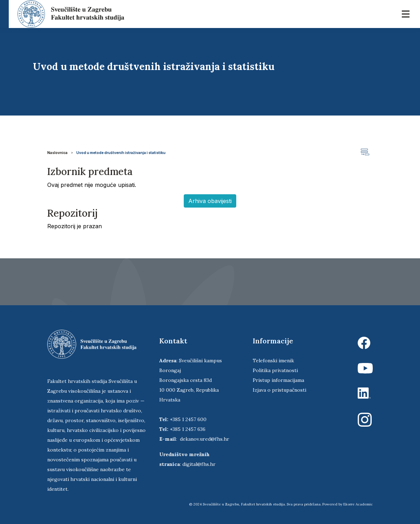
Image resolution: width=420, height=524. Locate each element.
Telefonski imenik (273, 361)
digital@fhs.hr (199, 464)
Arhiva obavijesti (210, 201)
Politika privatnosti (275, 370)
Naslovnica (57, 153)
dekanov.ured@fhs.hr (205, 439)
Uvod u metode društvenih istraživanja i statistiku (121, 153)
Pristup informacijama (278, 380)
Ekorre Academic (358, 504)
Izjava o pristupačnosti (279, 390)
